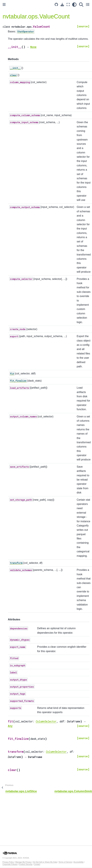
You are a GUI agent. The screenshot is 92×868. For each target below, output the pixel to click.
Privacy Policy (8, 862)
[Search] (81, 4)
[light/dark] (74, 4)
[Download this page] (62, 4)
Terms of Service (65, 862)
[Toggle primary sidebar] (4, 4)
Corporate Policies (10, 864)
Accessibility (78, 862)
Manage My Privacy (23, 862)
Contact (37, 864)
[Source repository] (56, 4)
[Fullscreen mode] (68, 4)
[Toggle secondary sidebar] (88, 4)
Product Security (26, 864)
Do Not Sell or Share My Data (45, 862)
